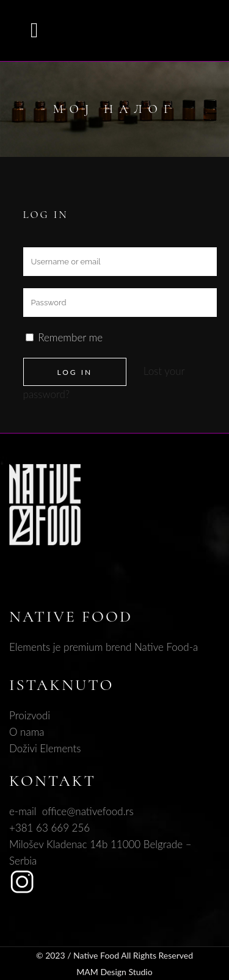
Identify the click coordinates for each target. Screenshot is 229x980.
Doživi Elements (45, 748)
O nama (27, 732)
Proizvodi (30, 715)
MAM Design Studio (114, 972)
